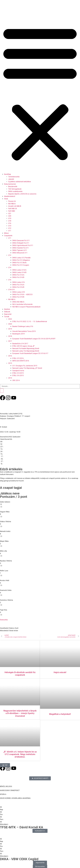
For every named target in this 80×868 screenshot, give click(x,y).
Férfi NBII (12, 211)
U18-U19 (11, 290)
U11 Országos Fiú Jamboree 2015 (25, 366)
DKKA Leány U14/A (19, 270)
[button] (40, 93)
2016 (10, 356)
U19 (10, 218)
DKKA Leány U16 (19, 282)
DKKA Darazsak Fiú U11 (21, 240)
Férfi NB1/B (12, 209)
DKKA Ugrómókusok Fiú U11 (23, 245)
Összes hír (12, 201)
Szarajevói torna (18, 371)
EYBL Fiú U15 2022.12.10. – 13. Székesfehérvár (30, 321)
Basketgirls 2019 (18, 334)
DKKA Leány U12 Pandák (21, 258)
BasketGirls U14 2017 (20, 344)
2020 (10, 324)
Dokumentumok (10, 184)
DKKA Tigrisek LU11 (20, 250)
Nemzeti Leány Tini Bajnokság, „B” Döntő (27, 368)
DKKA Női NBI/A (18, 302)
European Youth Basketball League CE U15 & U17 (30, 353)
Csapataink (8, 236)
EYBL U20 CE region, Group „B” (23, 346)
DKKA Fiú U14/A (18, 275)
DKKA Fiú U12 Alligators (21, 260)
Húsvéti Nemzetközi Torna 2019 (24, 331)
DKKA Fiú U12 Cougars (21, 265)
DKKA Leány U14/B (19, 272)
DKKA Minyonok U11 (20, 253)
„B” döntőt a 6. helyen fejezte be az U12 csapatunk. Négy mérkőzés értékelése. (20, 754)
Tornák (7, 317)
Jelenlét (11, 179)
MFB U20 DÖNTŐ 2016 (21, 361)
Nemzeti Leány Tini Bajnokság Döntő (26, 351)
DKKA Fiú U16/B (18, 287)
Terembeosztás (14, 177)
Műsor (6, 233)
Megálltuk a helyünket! (60, 714)
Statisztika (4, 620)
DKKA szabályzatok (15, 191)
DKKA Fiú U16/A (18, 285)
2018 (10, 336)
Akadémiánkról (10, 196)
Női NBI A (12, 299)
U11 (10, 231)
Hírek (6, 199)
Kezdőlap (8, 174)
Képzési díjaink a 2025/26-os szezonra (22, 194)
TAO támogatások (15, 189)
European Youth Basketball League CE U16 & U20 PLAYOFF (34, 339)
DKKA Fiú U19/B (18, 297)
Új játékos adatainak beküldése (20, 182)
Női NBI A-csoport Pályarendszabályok (26, 307)
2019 (10, 329)
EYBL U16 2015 (18, 375)
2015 (10, 363)
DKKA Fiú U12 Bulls (19, 263)
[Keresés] (2, 391)
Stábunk (7, 312)
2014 (10, 378)
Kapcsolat (8, 314)
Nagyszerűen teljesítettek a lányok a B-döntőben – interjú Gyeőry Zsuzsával (20, 713)
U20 (10, 216)
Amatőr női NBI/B (15, 206)
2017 (10, 341)
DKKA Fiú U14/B (18, 277)
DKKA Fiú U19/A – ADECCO (22, 294)
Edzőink (7, 309)
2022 (10, 319)
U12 (10, 228)
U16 (10, 223)
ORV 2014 (16, 380)
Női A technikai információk (22, 304)
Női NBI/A (12, 204)
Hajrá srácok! (60, 672)
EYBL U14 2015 (18, 373)
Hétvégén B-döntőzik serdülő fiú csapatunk (20, 674)
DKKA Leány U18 (19, 292)
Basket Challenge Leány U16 (23, 326)
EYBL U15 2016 (18, 358)
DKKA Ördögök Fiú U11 (21, 243)
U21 (10, 213)
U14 (10, 226)
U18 (10, 221)
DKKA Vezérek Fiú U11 (21, 248)
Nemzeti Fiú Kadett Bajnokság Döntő (26, 348)
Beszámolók (13, 186)
